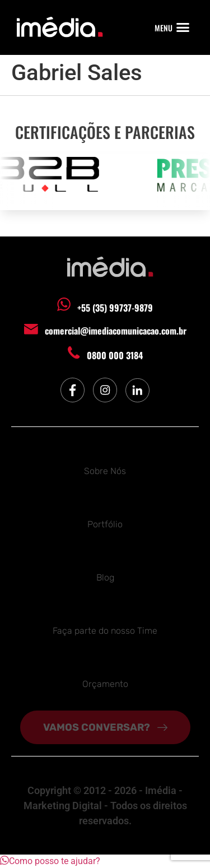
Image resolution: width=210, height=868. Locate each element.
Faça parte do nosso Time (105, 631)
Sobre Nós (105, 471)
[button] (183, 27)
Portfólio (105, 524)
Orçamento (105, 684)
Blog (105, 577)
